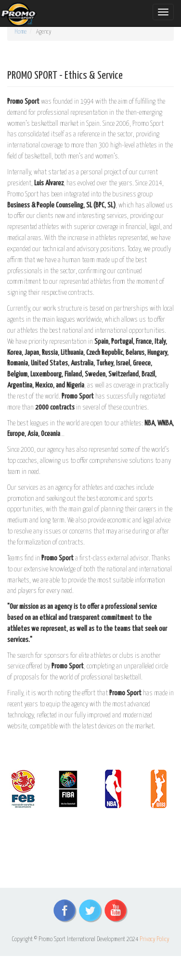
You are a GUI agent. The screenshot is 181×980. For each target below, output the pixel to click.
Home (20, 32)
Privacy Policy (154, 939)
